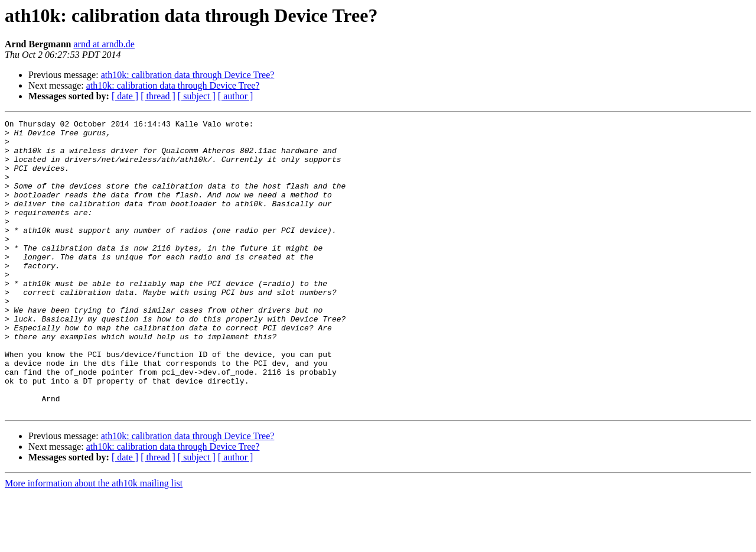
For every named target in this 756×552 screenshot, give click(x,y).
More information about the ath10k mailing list (94, 542)
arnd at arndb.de (104, 44)
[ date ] (125, 96)
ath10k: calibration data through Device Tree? (188, 75)
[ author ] (236, 96)
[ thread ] (158, 96)
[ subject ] (197, 96)
